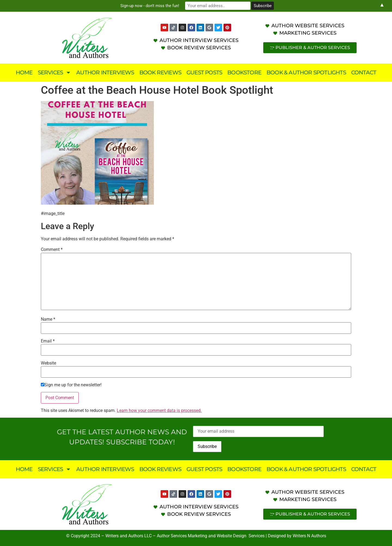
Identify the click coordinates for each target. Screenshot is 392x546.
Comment (52, 250)
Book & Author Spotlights (306, 72)
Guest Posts (204, 72)
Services (55, 72)
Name (48, 319)
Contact (364, 72)
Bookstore (244, 72)
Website (48, 363)
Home (24, 72)
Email (48, 341)
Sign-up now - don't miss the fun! (150, 6)
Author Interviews (105, 72)
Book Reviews (160, 72)
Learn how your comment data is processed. (159, 410)
